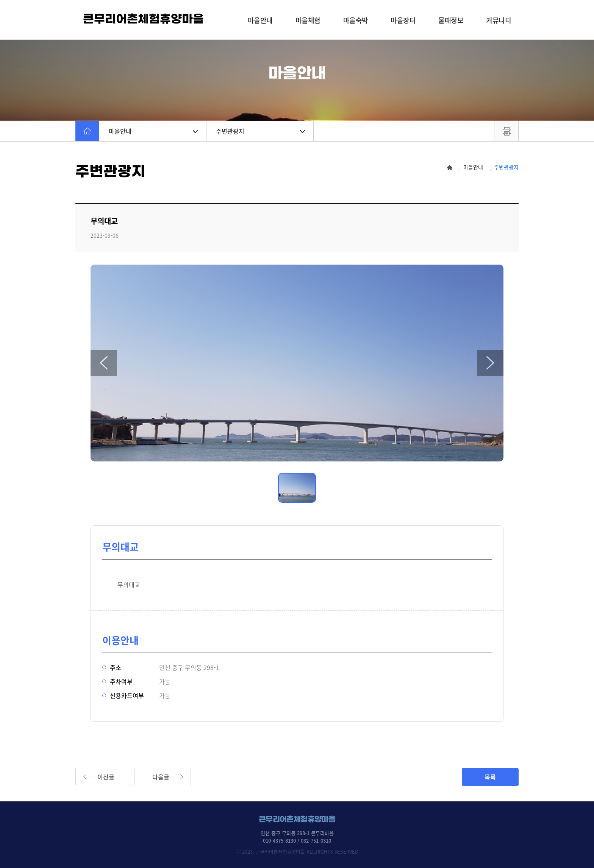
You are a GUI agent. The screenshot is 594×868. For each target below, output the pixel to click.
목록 (490, 777)
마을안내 (153, 131)
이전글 (106, 777)
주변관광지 (260, 131)
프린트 (506, 131)
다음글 (161, 777)
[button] (104, 363)
